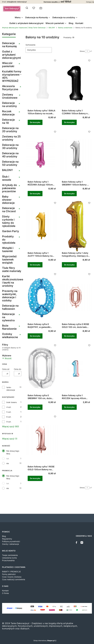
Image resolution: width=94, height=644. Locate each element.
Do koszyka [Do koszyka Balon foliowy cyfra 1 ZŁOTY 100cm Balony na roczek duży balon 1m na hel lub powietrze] (35, 265)
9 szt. (9, 422)
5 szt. (9, 412)
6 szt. (9, 417)
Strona (82, 51)
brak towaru (12, 402)
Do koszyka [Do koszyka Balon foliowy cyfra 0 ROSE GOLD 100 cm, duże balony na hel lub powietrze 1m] (69, 336)
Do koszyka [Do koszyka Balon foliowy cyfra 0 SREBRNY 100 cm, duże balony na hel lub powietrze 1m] (35, 407)
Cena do (18, 369)
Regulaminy (7, 539)
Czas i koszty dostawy (12, 577)
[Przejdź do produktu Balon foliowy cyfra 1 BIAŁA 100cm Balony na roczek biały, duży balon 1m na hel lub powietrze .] (42, 84)
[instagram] (82, 543)
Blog (4, 536)
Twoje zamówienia (10, 555)
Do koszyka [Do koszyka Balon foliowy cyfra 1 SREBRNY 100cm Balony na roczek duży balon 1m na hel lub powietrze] (69, 193)
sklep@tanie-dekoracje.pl (17, 2)
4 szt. (9, 407)
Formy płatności (9, 574)
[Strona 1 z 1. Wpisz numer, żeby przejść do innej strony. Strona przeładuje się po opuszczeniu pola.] (87, 51)
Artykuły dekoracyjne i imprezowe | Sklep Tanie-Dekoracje (24, 28)
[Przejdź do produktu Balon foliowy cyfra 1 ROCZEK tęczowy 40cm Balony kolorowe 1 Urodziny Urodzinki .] (76, 368)
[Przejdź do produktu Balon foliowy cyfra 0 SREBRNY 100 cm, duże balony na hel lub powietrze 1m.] (42, 368)
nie (8, 463)
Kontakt (5, 591)
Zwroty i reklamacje (10, 544)
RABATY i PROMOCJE (11, 572)
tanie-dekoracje (11, 389)
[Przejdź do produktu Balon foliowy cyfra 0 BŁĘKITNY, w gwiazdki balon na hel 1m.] (42, 297)
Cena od (6, 369)
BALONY (52, 28)
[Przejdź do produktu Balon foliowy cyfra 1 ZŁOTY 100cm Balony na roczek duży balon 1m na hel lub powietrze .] (42, 226)
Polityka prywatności (11, 541)
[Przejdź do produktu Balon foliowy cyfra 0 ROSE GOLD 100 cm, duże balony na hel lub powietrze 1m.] (76, 297)
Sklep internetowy (44, 641)
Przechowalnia (8, 560)
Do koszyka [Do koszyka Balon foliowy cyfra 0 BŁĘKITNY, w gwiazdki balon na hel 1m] (35, 336)
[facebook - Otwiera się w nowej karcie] (77, 543)
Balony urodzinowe (65, 28)
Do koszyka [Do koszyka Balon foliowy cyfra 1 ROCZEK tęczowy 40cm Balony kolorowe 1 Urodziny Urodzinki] (69, 407)
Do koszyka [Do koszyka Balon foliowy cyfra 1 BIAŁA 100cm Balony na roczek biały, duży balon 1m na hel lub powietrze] (35, 122)
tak (8, 459)
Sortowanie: (31, 45)
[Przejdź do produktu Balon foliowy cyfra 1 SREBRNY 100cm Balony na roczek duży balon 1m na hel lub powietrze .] (76, 155)
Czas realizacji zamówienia (14, 579)
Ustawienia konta (9, 558)
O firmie (5, 593)
